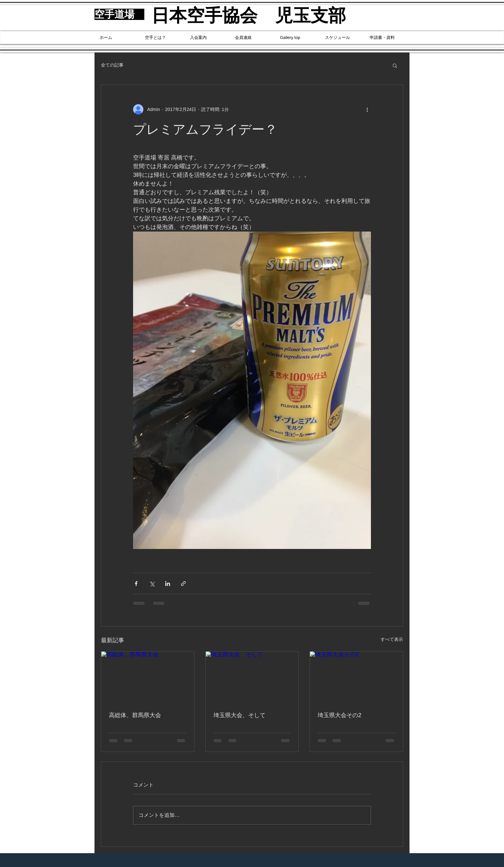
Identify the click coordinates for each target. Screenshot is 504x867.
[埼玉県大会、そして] (252, 678)
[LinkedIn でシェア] (168, 584)
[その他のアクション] (367, 109)
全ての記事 (112, 65)
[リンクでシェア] (183, 584)
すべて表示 (392, 639)
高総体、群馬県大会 (135, 715)
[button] (395, 65)
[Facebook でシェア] (136, 584)
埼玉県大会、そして (239, 715)
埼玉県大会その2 (339, 715)
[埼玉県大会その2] (356, 678)
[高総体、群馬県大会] (148, 678)
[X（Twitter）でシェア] (152, 584)
